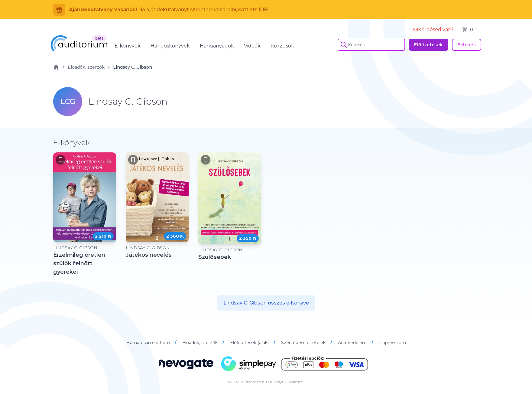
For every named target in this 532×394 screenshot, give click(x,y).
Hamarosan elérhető (149, 343)
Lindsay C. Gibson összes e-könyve (266, 303)
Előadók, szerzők (86, 67)
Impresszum (393, 343)
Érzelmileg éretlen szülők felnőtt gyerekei (79, 263)
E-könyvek (128, 46)
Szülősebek (215, 257)
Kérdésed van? (433, 29)
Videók (252, 46)
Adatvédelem (353, 343)
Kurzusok (282, 46)
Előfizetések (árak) (250, 343)
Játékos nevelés (149, 255)
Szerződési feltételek (304, 343)
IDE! (264, 10)
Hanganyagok (217, 46)
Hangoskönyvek (170, 46)
